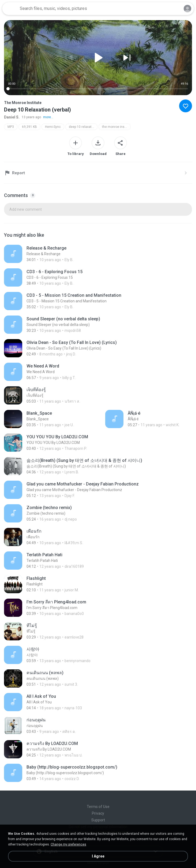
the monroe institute (116, 127)
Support (98, 820)
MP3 (11, 127)
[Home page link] (10, 9)
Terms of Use (98, 807)
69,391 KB (29, 127)
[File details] (59, 254)
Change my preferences (68, 844)
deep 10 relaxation (82, 127)
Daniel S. (12, 117)
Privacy (98, 813)
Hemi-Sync (53, 127)
